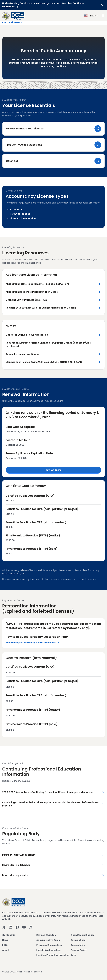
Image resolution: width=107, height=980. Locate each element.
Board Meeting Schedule (16, 865)
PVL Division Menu (53, 23)
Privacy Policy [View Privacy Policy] (79, 950)
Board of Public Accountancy (19, 855)
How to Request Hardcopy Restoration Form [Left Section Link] (33, 643)
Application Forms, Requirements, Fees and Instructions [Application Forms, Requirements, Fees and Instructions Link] (37, 284)
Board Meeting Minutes (15, 875)
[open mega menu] (103, 16)
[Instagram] (31, 927)
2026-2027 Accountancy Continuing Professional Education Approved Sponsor (48, 792)
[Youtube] (24, 927)
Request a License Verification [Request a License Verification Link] (23, 354)
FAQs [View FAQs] (5, 945)
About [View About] (6, 950)
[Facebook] (17, 927)
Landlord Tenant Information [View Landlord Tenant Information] (53, 955)
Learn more (11, 7)
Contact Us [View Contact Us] (9, 935)
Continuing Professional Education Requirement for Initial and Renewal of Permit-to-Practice (51, 804)
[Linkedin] (11, 927)
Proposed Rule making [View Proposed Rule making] (49, 945)
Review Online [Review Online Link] (54, 470)
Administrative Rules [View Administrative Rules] (48, 940)
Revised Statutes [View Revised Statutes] (46, 935)
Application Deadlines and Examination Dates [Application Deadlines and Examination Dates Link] (32, 292)
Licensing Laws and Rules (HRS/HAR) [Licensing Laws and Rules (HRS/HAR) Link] (26, 300)
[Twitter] (4, 927)
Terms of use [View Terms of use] (78, 940)
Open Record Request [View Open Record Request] (83, 935)
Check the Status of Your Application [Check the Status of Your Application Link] (27, 335)
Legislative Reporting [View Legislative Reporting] (48, 950)
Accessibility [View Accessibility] (78, 945)
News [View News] (5, 940)
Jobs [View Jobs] (73, 955)
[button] (91, 16)
